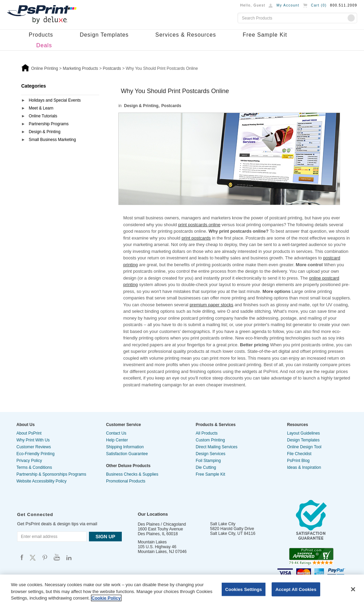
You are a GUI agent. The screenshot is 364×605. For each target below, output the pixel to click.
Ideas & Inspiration (304, 467)
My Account (288, 5)
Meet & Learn (41, 108)
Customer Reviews (34, 447)
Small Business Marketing (52, 140)
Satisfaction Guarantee (127, 454)
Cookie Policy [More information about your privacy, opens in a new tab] (106, 598)
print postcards (196, 238)
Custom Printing (210, 440)
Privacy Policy (29, 461)
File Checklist (299, 454)
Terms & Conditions (34, 467)
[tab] (60, 101)
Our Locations (153, 514)
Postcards (171, 106)
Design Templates (104, 35)
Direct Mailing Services (217, 447)
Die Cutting (206, 467)
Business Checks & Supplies (132, 474)
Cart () (319, 5)
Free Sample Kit (265, 35)
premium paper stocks (211, 305)
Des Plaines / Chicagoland (162, 524)
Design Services (211, 454)
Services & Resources (186, 35)
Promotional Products (126, 481)
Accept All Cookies (296, 589)
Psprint (22, 557)
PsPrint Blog (298, 461)
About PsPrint (29, 433)
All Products (207, 433)
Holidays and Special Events (55, 100)
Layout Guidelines (303, 433)
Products (41, 35)
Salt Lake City (223, 524)
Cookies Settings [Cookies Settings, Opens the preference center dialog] (244, 589)
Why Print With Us (33, 440)
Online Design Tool (304, 447)
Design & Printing (45, 132)
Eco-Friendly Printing (35, 454)
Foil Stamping (208, 461)
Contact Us (116, 433)
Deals (44, 45)
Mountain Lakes (152, 542)
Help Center (117, 440)
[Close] (353, 589)
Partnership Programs (49, 124)
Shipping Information (125, 447)
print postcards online (199, 225)
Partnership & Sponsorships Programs (51, 474)
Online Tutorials (43, 116)
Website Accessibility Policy (42, 481)
